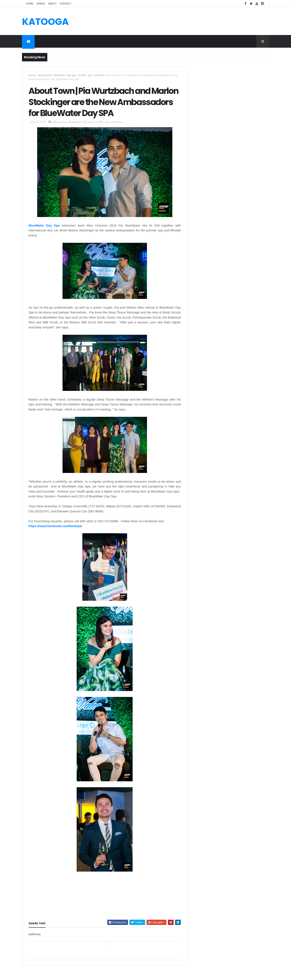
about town (45, 75)
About (52, 4)
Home (30, 4)
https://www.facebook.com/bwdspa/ (55, 527)
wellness (99, 75)
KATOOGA (45, 22)
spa (90, 75)
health (82, 75)
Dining (41, 4)
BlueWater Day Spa (44, 226)
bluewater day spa (65, 75)
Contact (65, 4)
